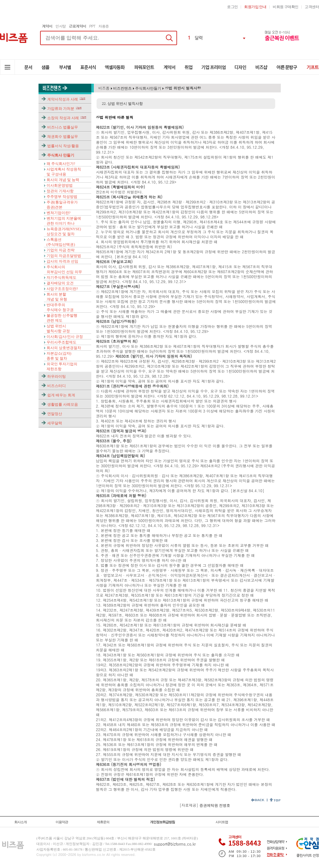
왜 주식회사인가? (61, 164)
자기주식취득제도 (62, 278)
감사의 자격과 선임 (62, 261)
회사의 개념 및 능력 (63, 180)
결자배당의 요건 (60, 283)
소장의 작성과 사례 (63, 118)
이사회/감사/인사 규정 (65, 337)
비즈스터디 (57, 386)
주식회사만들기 (148, 88)
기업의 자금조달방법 (64, 256)
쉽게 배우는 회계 (61, 395)
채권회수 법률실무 (63, 137)
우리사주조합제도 (62, 342)
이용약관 (62, 822)
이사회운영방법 (60, 185)
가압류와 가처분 (61, 109)
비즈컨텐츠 (122, 88)
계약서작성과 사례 (63, 99)
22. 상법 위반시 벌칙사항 (122, 104)
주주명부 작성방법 (62, 197)
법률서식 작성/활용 (63, 146)
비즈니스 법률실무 (63, 127)
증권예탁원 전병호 (215, 805)
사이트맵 (222, 822)
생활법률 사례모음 (63, 404)
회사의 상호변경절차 (64, 348)
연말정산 (55, 414)
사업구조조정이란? (62, 289)
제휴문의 (103, 822)
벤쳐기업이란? (59, 213)
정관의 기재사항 (60, 191)
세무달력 (55, 423)
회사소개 (21, 822)
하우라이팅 (57, 376)
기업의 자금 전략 (61, 250)
